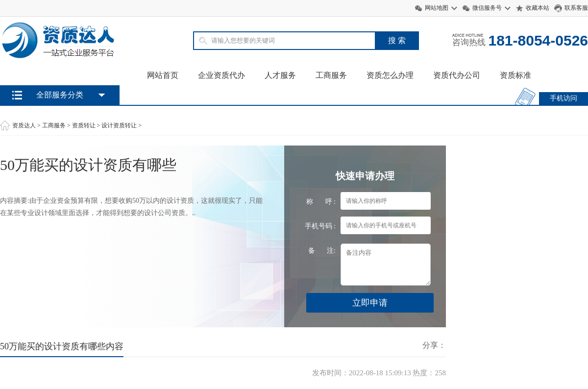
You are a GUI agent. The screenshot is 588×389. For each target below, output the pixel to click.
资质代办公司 (457, 75)
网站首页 (163, 75)
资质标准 (515, 75)
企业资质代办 (221, 75)
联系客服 (576, 8)
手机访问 (563, 98)
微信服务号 (487, 8)
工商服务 (331, 75)
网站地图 (437, 8)
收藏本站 (538, 8)
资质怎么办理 (390, 75)
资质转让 (84, 125)
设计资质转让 (119, 125)
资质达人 (24, 125)
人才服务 (280, 75)
